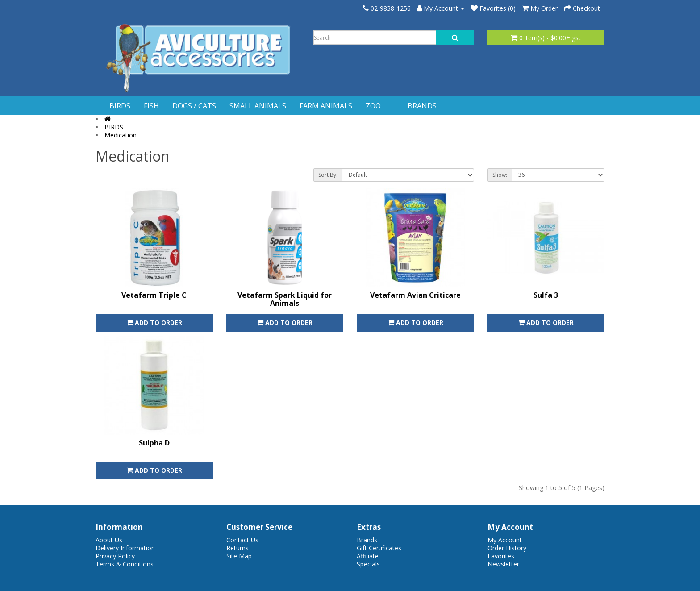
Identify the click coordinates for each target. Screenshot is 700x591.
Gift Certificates (379, 548)
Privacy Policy (115, 556)
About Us (109, 540)
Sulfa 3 (546, 295)
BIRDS (120, 106)
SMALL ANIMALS (258, 106)
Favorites (501, 556)
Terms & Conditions (125, 564)
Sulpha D (154, 443)
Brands (367, 540)
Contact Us (242, 540)
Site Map (239, 556)
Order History (507, 548)
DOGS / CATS (194, 106)
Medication (121, 135)
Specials (368, 564)
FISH (151, 106)
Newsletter (503, 564)
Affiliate (368, 556)
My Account (505, 540)
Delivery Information (125, 548)
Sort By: (328, 175)
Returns (237, 548)
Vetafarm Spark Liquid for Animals (285, 299)
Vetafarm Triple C (154, 295)
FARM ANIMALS (326, 106)
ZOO (373, 106)
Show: (500, 175)
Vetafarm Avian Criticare (415, 295)
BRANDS (422, 106)
